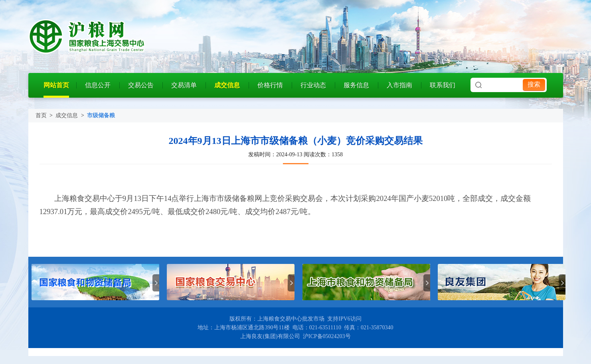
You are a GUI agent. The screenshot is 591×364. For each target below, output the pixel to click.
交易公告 (141, 85)
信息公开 (98, 85)
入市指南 (399, 85)
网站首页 (56, 85)
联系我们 (443, 85)
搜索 (534, 84)
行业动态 (313, 85)
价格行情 (270, 85)
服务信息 (356, 85)
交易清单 (184, 85)
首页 (41, 115)
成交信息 (227, 85)
